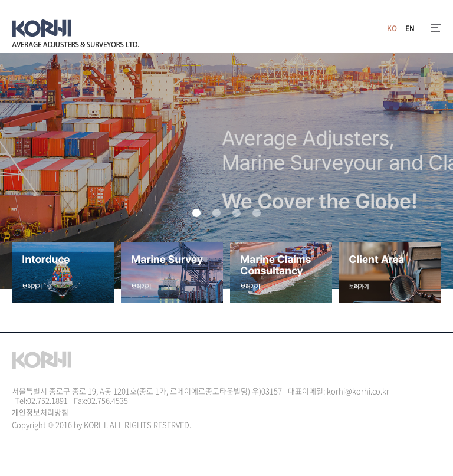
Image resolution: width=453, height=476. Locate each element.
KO (392, 28)
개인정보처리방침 (40, 412)
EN (410, 28)
